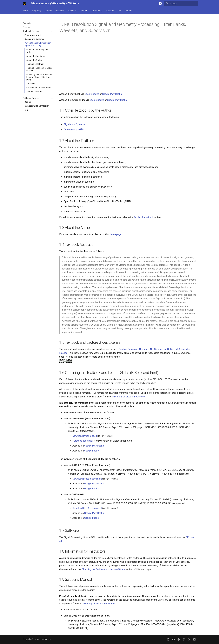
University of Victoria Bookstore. (99, 604)
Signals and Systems (74, 124)
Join (119, 11)
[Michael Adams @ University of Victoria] (25, 4)
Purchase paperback (83, 441)
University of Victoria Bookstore (128, 397)
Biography (36, 11)
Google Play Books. (94, 446)
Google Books (92, 94)
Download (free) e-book (85, 436)
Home (26, 11)
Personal (129, 11)
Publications (96, 11)
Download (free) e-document (87, 479)
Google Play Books (112, 94)
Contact (48, 11)
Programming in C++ (74, 129)
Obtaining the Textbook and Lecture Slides (103, 569)
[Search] (181, 4)
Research (60, 11)
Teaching (72, 11)
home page (116, 234)
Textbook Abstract (143, 217)
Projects (84, 11)
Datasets (110, 11)
